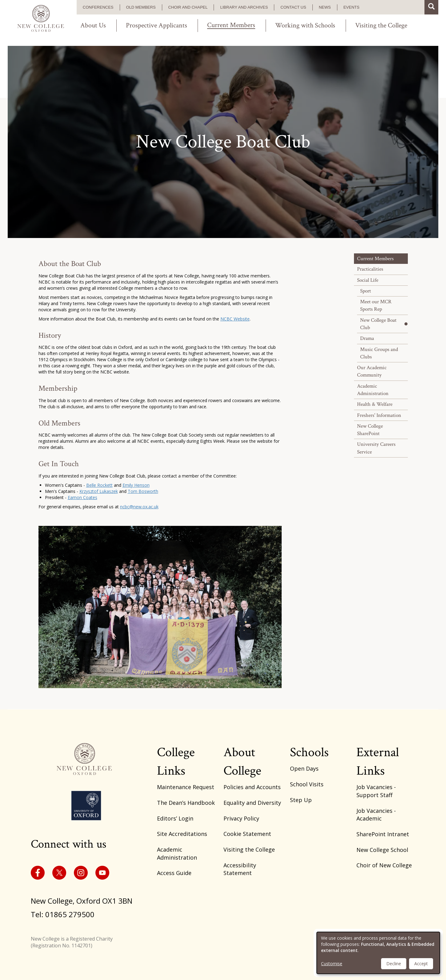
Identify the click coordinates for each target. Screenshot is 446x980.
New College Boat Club (378, 324)
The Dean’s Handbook (186, 803)
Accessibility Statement (240, 869)
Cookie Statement (247, 834)
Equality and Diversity (252, 803)
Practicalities (370, 269)
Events (352, 7)
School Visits (307, 784)
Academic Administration (373, 390)
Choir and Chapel (188, 7)
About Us (93, 26)
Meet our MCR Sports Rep (376, 305)
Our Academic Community (372, 371)
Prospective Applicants (157, 26)
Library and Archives (244, 7)
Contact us (293, 7)
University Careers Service (376, 448)
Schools (309, 752)
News (325, 7)
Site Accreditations (182, 834)
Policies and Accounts (252, 787)
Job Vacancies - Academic (376, 815)
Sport (366, 291)
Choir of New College (384, 865)
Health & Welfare (375, 404)
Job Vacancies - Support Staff (376, 791)
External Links (378, 762)
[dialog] (378, 953)
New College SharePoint (370, 430)
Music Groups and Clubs (379, 353)
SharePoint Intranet (383, 834)
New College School (382, 850)
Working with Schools (305, 26)
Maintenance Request (186, 787)
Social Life (368, 280)
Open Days (304, 768)
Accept (421, 964)
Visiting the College (381, 26)
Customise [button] (332, 964)
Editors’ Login (175, 818)
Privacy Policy (241, 818)
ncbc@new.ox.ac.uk (139, 507)
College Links (176, 762)
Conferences (98, 7)
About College (242, 762)
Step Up (301, 800)
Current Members (231, 26)
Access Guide (174, 873)
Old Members (141, 7)
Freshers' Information (379, 415)
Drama (367, 338)
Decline (394, 964)
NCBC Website (235, 319)
